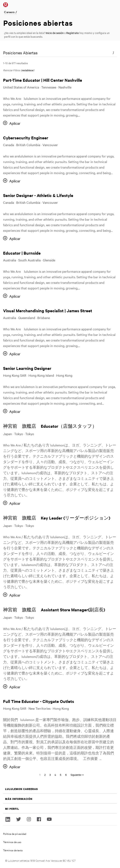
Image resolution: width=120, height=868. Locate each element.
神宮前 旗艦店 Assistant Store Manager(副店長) (54, 610)
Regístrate (73, 33)
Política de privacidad (15, 834)
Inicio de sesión (55, 33)
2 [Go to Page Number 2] (45, 775)
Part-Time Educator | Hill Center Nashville (43, 80)
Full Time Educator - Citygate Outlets (39, 701)
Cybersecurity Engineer (26, 138)
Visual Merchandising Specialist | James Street (48, 310)
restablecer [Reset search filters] (27, 70)
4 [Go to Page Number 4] (55, 775)
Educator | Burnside (22, 253)
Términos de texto (13, 850)
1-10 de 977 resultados (15, 63)
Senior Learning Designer (27, 368)
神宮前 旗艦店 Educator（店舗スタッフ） (50, 426)
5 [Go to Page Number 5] (61, 775)
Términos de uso (12, 842)
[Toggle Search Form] (113, 53)
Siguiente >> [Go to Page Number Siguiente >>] (77, 775)
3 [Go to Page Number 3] (50, 775)
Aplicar (15, 123)
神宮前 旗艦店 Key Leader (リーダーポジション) (57, 518)
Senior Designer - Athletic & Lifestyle (38, 195)
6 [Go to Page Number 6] (66, 775)
